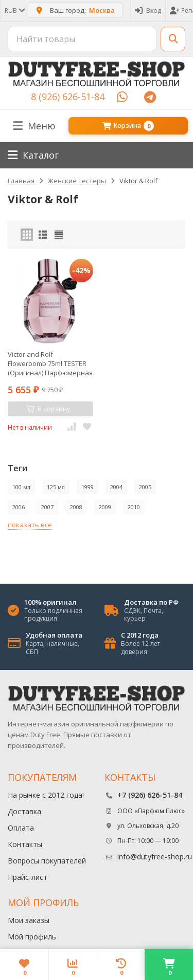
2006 (19, 507)
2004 (116, 487)
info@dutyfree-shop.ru (155, 857)
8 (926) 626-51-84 (68, 97)
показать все (30, 525)
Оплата (21, 828)
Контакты (25, 844)
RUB (14, 11)
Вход (148, 11)
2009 (105, 507)
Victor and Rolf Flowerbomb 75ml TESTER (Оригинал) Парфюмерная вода (50, 363)
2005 (145, 487)
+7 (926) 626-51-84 (150, 795)
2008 (76, 507)
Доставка (24, 811)
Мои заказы (29, 920)
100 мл (21, 487)
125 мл (56, 487)
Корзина (128, 126)
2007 (47, 507)
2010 (134, 507)
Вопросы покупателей (47, 861)
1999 (87, 487)
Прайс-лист (28, 877)
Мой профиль (32, 937)
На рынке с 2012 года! (46, 795)
